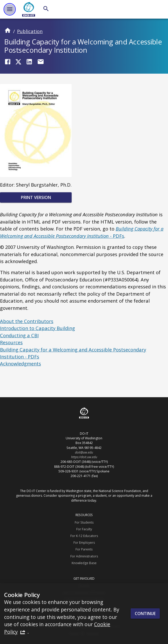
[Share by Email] (41, 62)
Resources (11, 342)
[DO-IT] (29, 9)
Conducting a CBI (19, 335)
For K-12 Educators (84, 536)
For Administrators (84, 556)
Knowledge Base (84, 563)
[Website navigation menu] (10, 9)
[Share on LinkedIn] (29, 62)
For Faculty (84, 529)
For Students (84, 522)
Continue (145, 614)
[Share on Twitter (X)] (18, 62)
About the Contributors (27, 321)
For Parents (84, 549)
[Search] (46, 9)
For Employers (84, 543)
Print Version (36, 197)
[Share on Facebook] (8, 62)
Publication (30, 31)
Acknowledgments (20, 363)
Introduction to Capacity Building (37, 328)
